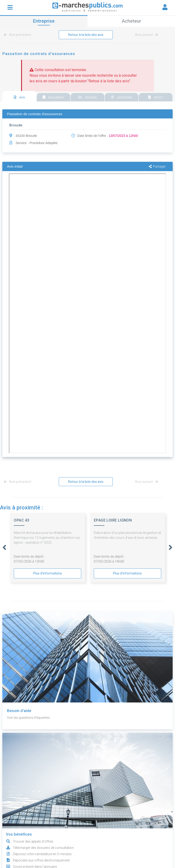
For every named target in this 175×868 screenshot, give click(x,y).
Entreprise (44, 21)
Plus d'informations (48, 573)
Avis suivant (146, 35)
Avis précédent (18, 35)
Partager (157, 166)
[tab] (19, 96)
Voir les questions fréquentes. (29, 718)
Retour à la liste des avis (86, 35)
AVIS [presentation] (19, 97)
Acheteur (131, 21)
